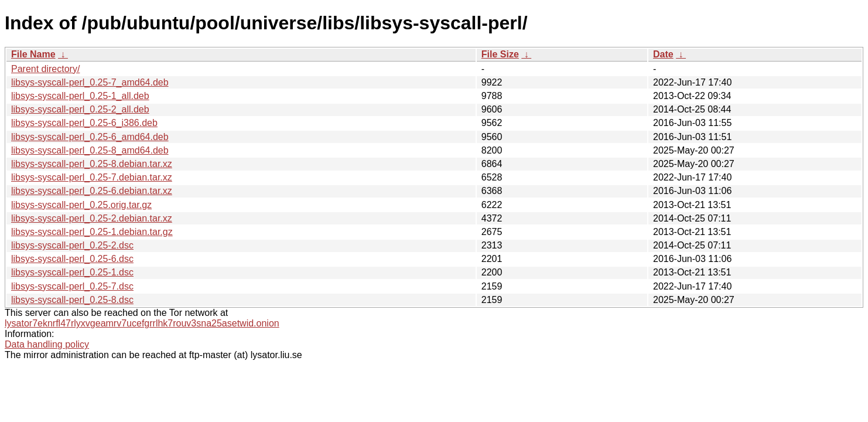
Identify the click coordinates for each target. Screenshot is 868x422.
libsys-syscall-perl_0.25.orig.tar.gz (81, 205)
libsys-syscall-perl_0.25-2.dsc (72, 245)
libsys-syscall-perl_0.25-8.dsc (72, 300)
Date (663, 54)
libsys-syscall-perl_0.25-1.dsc (72, 272)
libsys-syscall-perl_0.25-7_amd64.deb (90, 82)
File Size (500, 54)
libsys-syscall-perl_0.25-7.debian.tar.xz (92, 177)
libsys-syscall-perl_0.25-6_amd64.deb (90, 137)
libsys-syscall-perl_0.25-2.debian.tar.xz (92, 218)
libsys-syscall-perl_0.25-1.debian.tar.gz (92, 232)
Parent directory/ (45, 69)
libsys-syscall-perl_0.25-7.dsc (72, 286)
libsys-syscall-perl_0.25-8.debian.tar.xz (92, 164)
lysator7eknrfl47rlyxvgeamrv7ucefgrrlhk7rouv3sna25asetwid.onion (142, 323)
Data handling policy (47, 344)
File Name (33, 54)
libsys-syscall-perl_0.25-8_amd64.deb (90, 150)
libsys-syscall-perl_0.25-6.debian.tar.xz (92, 191)
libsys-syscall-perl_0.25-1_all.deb (80, 96)
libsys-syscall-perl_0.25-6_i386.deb (84, 123)
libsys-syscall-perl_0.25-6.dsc (72, 259)
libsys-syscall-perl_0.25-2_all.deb (80, 109)
